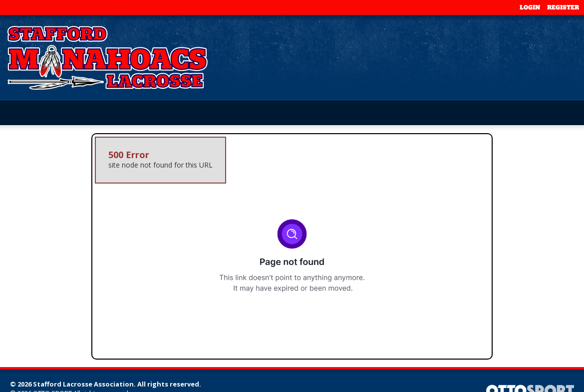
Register (563, 7)
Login (530, 7)
